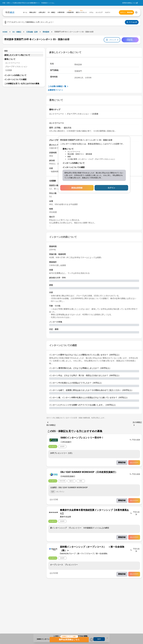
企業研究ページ (56, 90)
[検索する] (136, 12)
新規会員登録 (77, 188)
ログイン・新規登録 (126, 12)
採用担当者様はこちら (129, 3)
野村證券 (46, 32)
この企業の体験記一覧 (58, 86)
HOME (5, 32)
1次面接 (9, 70)
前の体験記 (51, 424)
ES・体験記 (17, 32)
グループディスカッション (16, 67)
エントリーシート (13, 63)
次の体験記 (137, 424)
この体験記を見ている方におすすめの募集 (22, 84)
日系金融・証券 (32, 32)
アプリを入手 (132, 22)
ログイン (111, 188)
